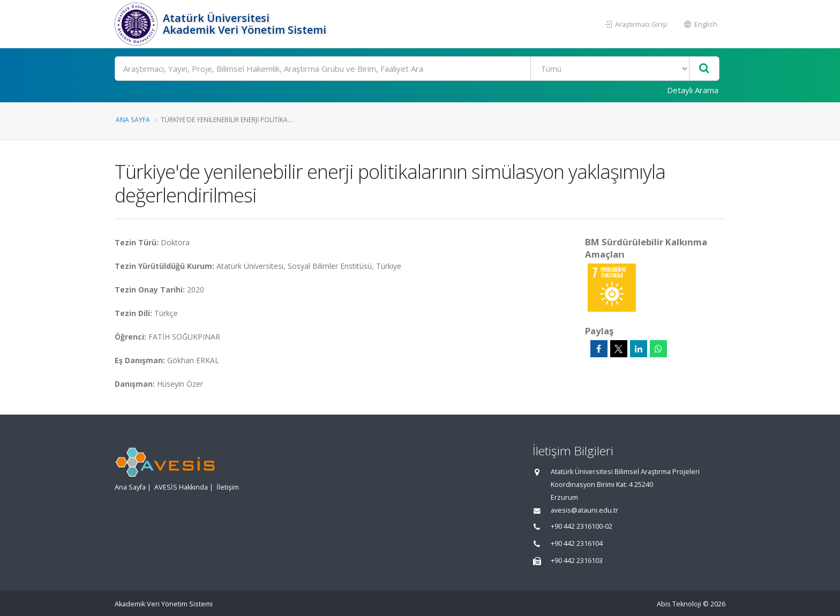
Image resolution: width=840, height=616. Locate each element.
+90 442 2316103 (577, 561)
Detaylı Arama (693, 90)
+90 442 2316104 (577, 543)
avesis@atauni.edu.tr (584, 510)
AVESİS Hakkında (181, 487)
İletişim (228, 487)
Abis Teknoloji (679, 604)
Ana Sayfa (133, 119)
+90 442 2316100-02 (582, 526)
